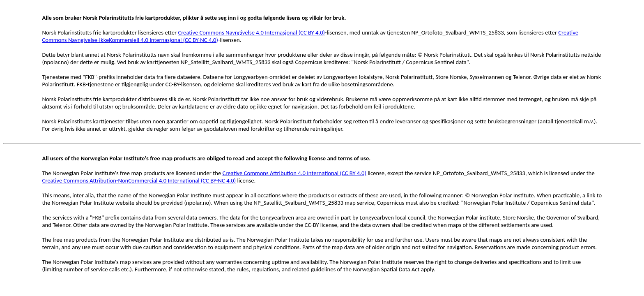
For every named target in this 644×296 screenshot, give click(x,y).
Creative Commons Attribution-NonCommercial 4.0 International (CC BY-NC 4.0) (139, 180)
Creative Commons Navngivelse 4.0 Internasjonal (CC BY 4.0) (251, 32)
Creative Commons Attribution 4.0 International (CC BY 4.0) (294, 173)
